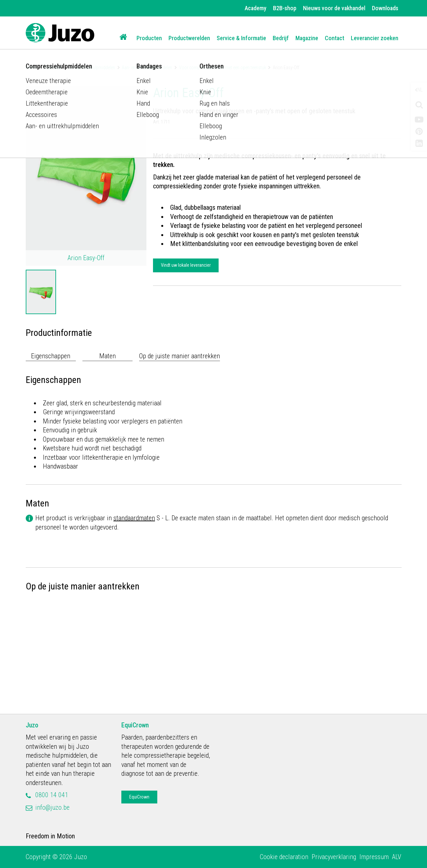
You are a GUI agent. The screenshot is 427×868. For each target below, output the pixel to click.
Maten (107, 356)
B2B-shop (285, 8)
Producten (149, 38)
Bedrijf (281, 38)
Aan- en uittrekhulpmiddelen (147, 68)
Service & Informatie (241, 38)
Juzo (32, 725)
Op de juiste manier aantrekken (180, 356)
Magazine (307, 38)
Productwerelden (189, 38)
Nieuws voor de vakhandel (334, 8)
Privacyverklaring (334, 857)
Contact (335, 38)
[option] (41, 292)
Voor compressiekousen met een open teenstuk (223, 68)
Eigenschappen (51, 356)
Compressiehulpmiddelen (92, 68)
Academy (256, 8)
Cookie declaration (284, 857)
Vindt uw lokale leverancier (186, 265)
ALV (397, 857)
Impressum (374, 857)
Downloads (385, 8)
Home (31, 68)
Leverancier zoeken (375, 38)
